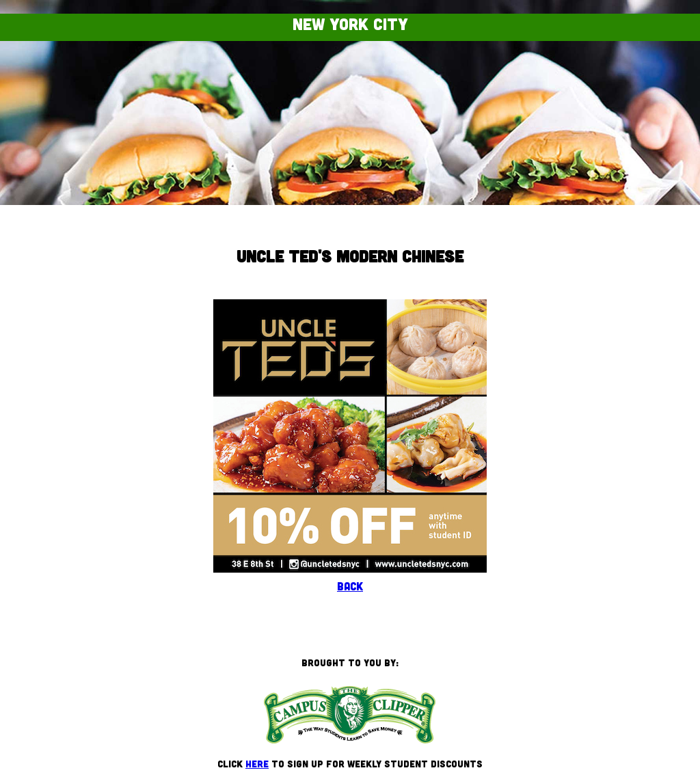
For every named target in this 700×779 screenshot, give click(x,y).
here (257, 764)
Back (350, 586)
